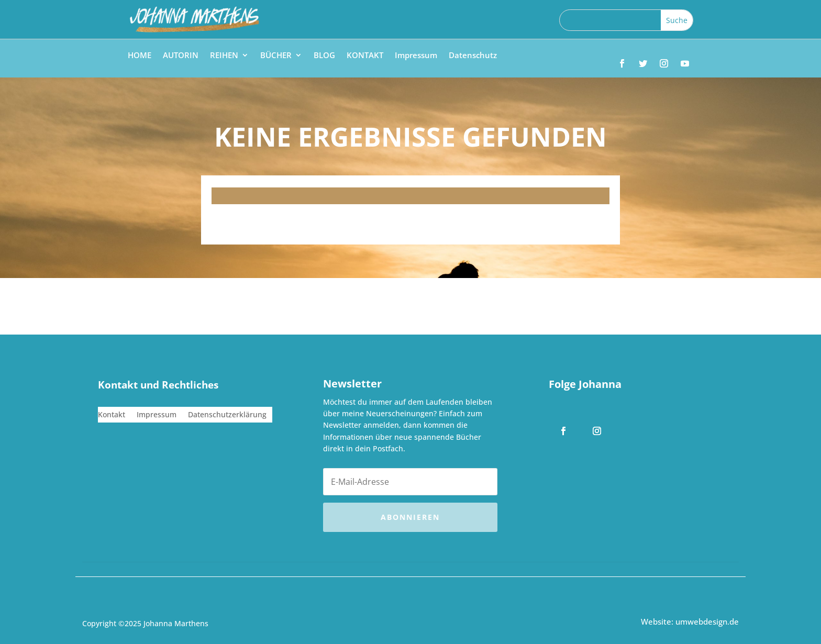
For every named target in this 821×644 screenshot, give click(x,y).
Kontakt (112, 415)
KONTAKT (365, 56)
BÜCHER (276, 56)
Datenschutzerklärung (227, 415)
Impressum (416, 56)
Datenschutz (473, 56)
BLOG (324, 56)
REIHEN (224, 56)
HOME (140, 56)
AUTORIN (181, 56)
